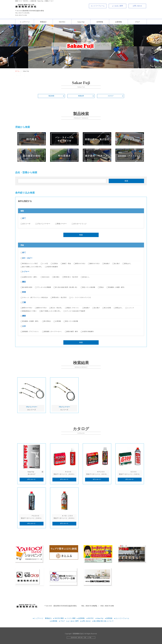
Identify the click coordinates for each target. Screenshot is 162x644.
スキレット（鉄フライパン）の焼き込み (34, 297)
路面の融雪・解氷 (71, 332)
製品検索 (51, 96)
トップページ (25, 22)
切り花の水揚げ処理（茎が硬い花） (66, 287)
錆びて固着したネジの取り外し (31, 267)
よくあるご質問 (117, 6)
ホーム (17, 71)
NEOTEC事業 (59, 618)
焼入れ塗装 (107, 308)
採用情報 (100, 22)
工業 (23, 302)
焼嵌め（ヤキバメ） (72, 308)
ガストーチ (26, 224)
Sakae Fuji (81, 22)
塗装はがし (127, 264)
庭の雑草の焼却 (26, 287)
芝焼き (101, 287)
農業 (23, 316)
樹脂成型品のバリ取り (29, 311)
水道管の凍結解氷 (52, 267)
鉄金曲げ (106, 264)
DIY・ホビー (27, 258)
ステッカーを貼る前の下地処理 (74, 311)
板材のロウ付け (94, 264)
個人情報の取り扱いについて (104, 621)
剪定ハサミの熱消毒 (88, 287)
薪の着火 (56, 277)
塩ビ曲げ (116, 264)
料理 (23, 292)
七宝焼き (54, 264)
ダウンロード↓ (32, 479)
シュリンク (130, 308)
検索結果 (81, 96)
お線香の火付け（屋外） (29, 277)
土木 (23, 326)
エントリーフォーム (98, 6)
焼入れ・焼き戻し (56, 308)
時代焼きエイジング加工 (29, 264)
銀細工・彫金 (66, 264)
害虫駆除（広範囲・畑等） (30, 321)
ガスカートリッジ (79, 224)
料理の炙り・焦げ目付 (70, 277)
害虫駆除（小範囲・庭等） (116, 287)
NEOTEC (62, 22)
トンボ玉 (44, 264)
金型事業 (81, 618)
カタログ (111, 96)
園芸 (23, 282)
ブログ (137, 22)
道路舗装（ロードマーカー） (52, 332)
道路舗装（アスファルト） (30, 332)
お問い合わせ (137, 6)
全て (23, 218)
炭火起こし (85, 277)
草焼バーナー (61, 224)
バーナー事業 (71, 618)
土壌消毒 (57, 321)
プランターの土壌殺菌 (43, 287)
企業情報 (118, 22)
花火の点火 (45, 277)
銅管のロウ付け (80, 264)
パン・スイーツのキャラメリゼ (80, 297)
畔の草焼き (47, 321)
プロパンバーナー (43, 224)
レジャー (25, 271)
